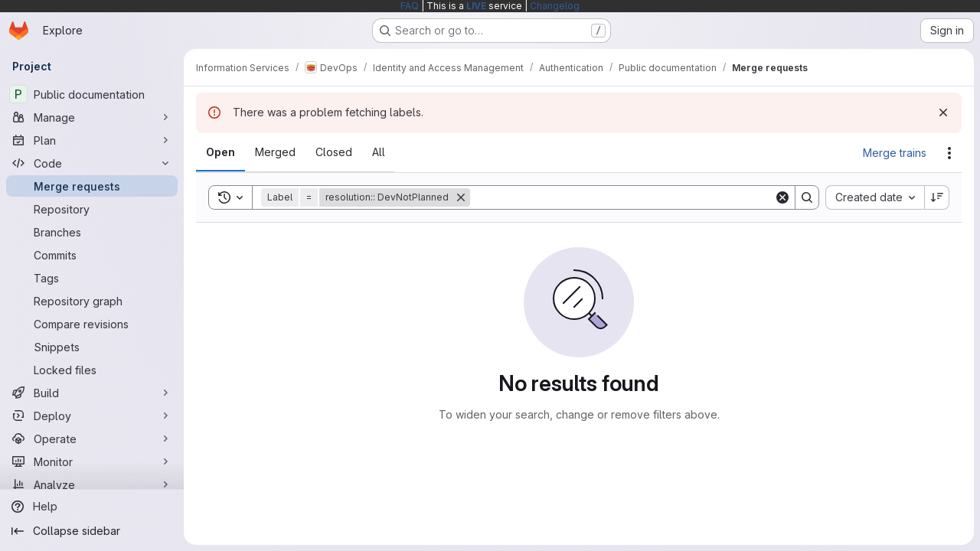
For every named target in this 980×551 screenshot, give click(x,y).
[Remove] (461, 197)
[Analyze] (92, 484)
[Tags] (92, 278)
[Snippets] (92, 347)
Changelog (555, 6)
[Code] (92, 163)
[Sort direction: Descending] (937, 197)
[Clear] (782, 197)
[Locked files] (92, 370)
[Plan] (92, 140)
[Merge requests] (92, 186)
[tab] (220, 152)
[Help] (92, 507)
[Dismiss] (943, 112)
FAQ (410, 6)
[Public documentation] (92, 94)
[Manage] (92, 117)
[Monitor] (92, 461)
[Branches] (92, 232)
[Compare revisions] (92, 324)
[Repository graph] (92, 301)
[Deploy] (92, 416)
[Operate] (92, 439)
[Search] (622, 197)
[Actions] (949, 153)
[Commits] (92, 255)
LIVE (476, 6)
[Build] (92, 393)
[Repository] (92, 209)
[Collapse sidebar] (92, 531)
